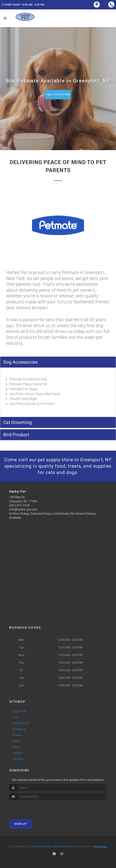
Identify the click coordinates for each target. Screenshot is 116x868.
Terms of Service (65, 846)
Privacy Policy (43, 846)
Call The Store (58, 94)
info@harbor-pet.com (23, 509)
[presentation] (31, 808)
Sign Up (21, 824)
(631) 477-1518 (19, 505)
